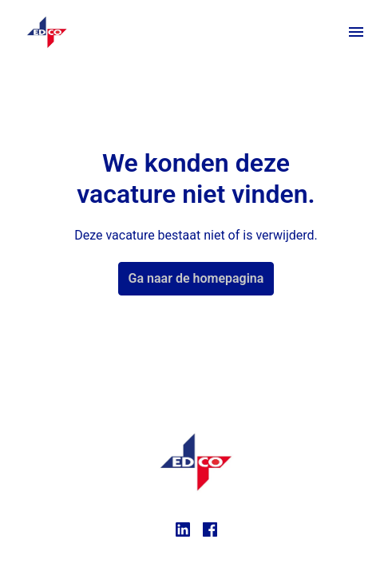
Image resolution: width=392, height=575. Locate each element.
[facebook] (210, 529)
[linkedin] (183, 529)
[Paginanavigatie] (356, 32)
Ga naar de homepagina (196, 278)
